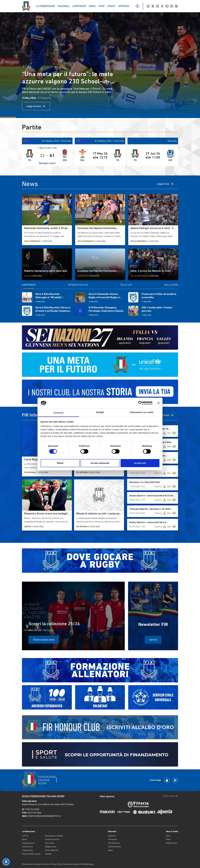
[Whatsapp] (176, 6)
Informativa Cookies (71, 864)
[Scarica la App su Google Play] (175, 780)
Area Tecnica (27, 847)
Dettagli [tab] (100, 412)
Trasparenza (27, 850)
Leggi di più (165, 184)
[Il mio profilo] (137, 6)
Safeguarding (51, 847)
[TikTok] (162, 6)
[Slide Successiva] (31, 66)
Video (168, 839)
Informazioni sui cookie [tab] (142, 412)
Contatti (48, 854)
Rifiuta (60, 463)
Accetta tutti (140, 463)
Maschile (112, 836)
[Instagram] (157, 6)
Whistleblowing (87, 864)
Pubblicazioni (172, 843)
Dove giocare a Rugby (54, 836)
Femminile (113, 839)
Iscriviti (153, 640)
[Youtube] (167, 6)
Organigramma (28, 843)
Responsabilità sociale (31, 854)
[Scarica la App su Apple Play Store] (167, 780)
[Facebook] (148, 6)
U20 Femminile (115, 847)
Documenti (50, 843)
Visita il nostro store (44, 640)
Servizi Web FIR (52, 850)
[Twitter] (153, 6)
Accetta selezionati (100, 463)
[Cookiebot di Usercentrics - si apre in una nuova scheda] (140, 403)
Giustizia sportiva (52, 839)
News (110, 850)
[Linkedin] (172, 6)
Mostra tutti (171, 796)
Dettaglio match (47, 163)
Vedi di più (166, 415)
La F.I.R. (25, 836)
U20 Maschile (114, 843)
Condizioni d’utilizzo (41, 864)
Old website (27, 864)
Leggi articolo (36, 106)
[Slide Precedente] (24, 66)
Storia (24, 839)
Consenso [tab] (58, 413)
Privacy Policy (56, 864)
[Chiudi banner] (158, 403)
